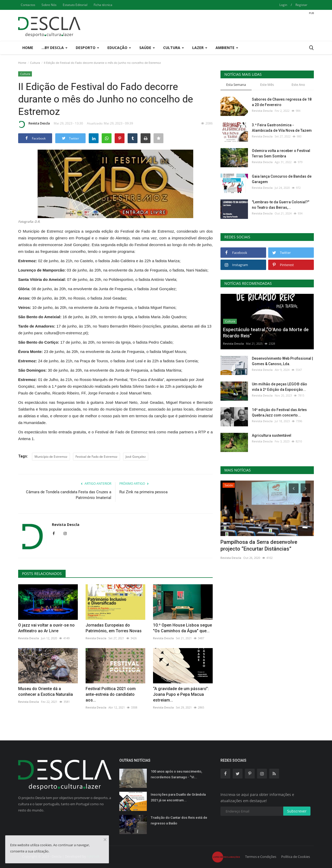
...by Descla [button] (54, 48)
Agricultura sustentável (272, 435)
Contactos (28, 5)
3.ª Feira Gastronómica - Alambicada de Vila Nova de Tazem (282, 128)
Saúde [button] (147, 48)
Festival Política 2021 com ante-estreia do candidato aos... (111, 694)
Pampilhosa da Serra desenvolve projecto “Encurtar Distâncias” (259, 545)
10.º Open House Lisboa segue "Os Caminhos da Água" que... (182, 628)
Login (283, 5)
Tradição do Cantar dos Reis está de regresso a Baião (179, 820)
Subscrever (297, 811)
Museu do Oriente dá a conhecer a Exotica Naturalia (46, 692)
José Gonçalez (136, 457)
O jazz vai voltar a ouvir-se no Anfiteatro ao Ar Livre (46, 628)
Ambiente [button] (227, 48)
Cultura (35, 63)
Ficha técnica (103, 5)
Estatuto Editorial (75, 5)
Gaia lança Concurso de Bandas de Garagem (282, 179)
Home (28, 48)
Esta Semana (236, 85)
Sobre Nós (49, 5)
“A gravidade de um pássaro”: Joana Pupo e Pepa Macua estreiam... (181, 694)
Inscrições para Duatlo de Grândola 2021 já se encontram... (178, 797)
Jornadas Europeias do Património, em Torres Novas (114, 628)
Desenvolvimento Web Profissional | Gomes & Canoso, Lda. (282, 361)
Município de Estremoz (51, 457)
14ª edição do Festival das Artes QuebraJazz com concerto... (279, 412)
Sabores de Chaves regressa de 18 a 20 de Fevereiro (282, 102)
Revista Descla (34, 124)
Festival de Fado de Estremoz (96, 457)
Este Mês (267, 85)
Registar (301, 5)
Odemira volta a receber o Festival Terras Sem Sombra (281, 153)
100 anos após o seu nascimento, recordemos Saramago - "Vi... (176, 774)
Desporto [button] (87, 48)
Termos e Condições (261, 857)
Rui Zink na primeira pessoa (143, 492)
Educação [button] (119, 48)
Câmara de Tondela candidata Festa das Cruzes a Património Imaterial (69, 495)
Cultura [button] (174, 48)
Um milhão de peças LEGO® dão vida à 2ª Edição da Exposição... (279, 387)
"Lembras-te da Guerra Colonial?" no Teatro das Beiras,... (281, 205)
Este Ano (298, 85)
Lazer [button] (200, 48)
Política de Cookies (296, 857)
